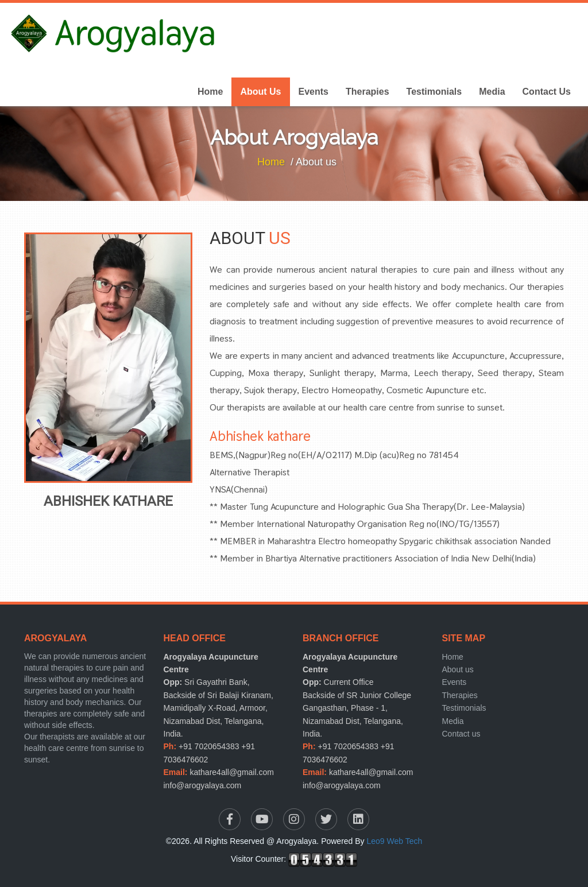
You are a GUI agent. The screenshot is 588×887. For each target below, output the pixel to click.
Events (314, 92)
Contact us (461, 734)
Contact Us (547, 92)
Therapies (367, 92)
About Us (260, 92)
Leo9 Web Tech (395, 841)
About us (458, 669)
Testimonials (434, 92)
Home (210, 92)
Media (492, 92)
